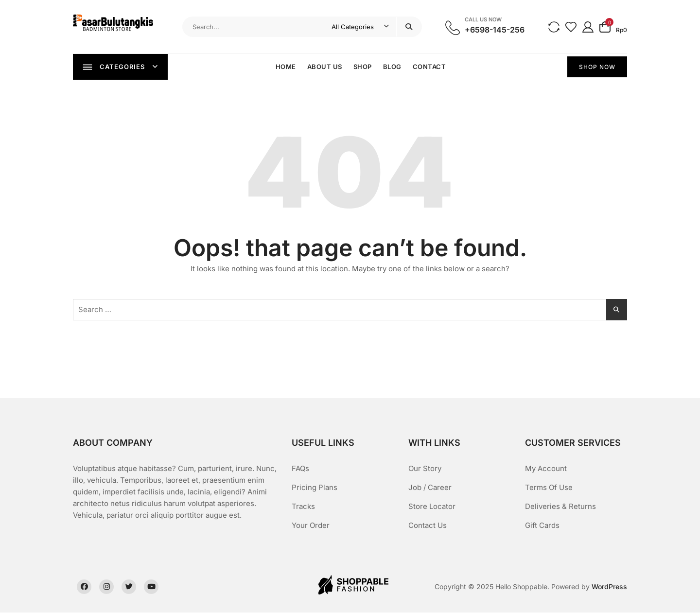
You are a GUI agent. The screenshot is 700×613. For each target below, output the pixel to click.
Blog (392, 67)
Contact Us (428, 526)
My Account (546, 469)
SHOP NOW (597, 67)
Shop (363, 67)
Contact (429, 67)
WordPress (609, 587)
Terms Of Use (549, 488)
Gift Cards (542, 526)
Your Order (311, 526)
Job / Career (430, 488)
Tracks (303, 507)
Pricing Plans (315, 488)
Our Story (425, 469)
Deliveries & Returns (560, 507)
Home (286, 67)
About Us (325, 67)
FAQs (300, 469)
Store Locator (432, 507)
